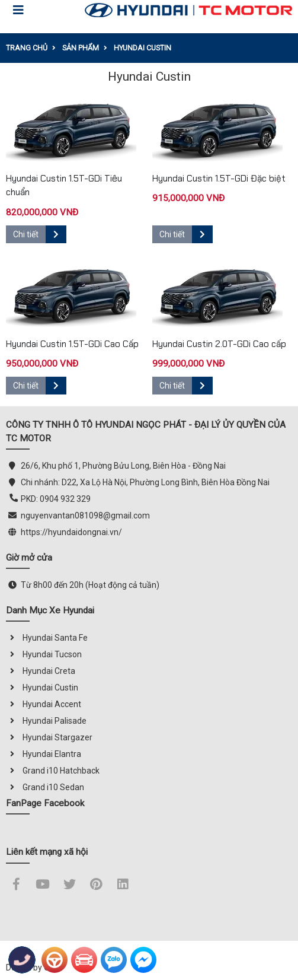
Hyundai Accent (44, 704)
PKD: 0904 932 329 (56, 499)
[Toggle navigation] (18, 10)
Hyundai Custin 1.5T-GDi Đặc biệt (219, 179)
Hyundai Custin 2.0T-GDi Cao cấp (219, 344)
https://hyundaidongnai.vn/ (71, 532)
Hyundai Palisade (46, 721)
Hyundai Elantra (44, 754)
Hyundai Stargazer (49, 737)
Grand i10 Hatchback (53, 771)
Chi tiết (40, 234)
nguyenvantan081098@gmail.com (85, 516)
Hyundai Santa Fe (47, 638)
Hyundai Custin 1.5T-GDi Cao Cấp (72, 344)
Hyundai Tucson (44, 654)
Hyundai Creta (41, 671)
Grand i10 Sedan (45, 787)
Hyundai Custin (42, 688)
